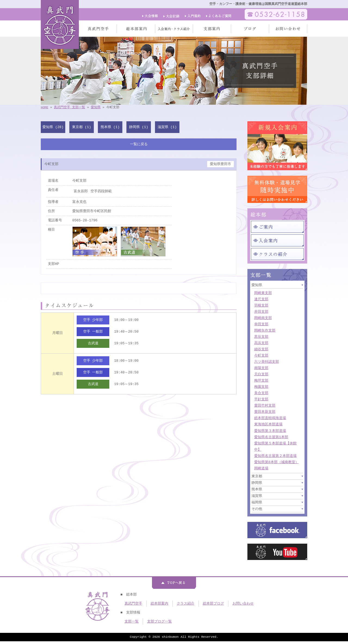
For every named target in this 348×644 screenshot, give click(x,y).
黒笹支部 (261, 337)
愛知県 (96, 107)
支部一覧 (132, 621)
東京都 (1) (82, 127)
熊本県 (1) (110, 127)
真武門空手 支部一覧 (69, 107)
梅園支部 (261, 387)
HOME (45, 107)
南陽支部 (261, 368)
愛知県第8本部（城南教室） (276, 462)
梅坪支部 (261, 380)
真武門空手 (133, 603)
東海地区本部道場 (268, 424)
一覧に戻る (139, 144)
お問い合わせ (243, 603)
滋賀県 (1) (167, 127)
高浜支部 (261, 343)
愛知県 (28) (53, 127)
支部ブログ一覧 (159, 621)
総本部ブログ (213, 603)
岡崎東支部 (263, 293)
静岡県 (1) (139, 127)
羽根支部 (261, 305)
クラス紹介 (186, 603)
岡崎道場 (261, 468)
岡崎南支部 (263, 318)
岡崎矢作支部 (265, 330)
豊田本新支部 (265, 412)
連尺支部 (261, 299)
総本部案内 (159, 603)
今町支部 (261, 355)
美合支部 (261, 393)
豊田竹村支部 (265, 405)
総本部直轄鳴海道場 (270, 418)
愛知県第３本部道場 (270, 431)
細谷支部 (261, 349)
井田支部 (261, 312)
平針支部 (261, 399)
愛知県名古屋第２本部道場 (275, 456)
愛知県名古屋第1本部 (271, 437)
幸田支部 (261, 324)
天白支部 (261, 374)
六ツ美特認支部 (267, 362)
